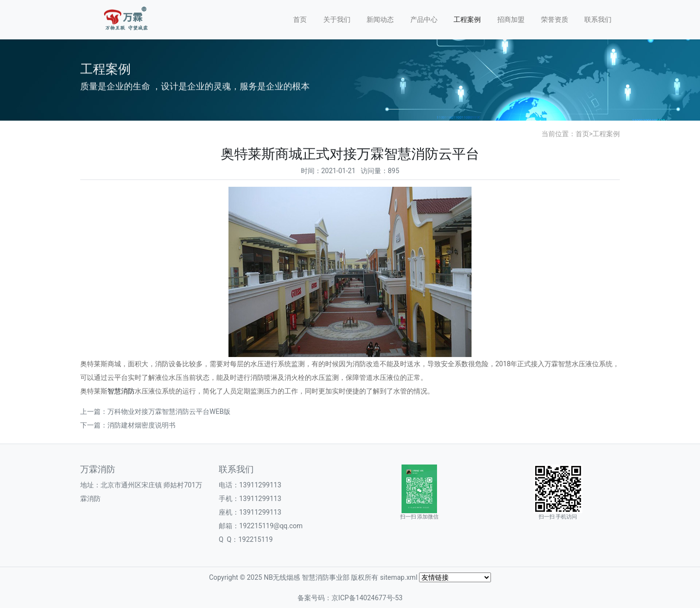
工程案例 (467, 19)
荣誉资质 (555, 19)
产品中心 (424, 19)
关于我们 (337, 19)
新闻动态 (380, 19)
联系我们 (598, 19)
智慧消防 (121, 391)
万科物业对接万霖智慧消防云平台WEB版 (169, 411)
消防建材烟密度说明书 (141, 425)
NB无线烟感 (282, 577)
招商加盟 (511, 19)
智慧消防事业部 (326, 577)
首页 (300, 19)
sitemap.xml (399, 577)
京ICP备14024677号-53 (367, 598)
